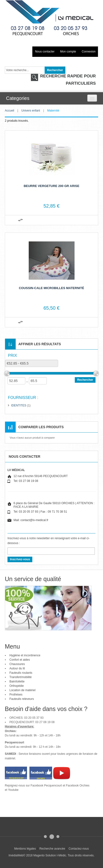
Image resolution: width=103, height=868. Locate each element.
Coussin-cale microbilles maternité (51, 288)
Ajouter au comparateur (20, 220)
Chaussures (17, 664)
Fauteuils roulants (21, 673)
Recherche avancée (52, 849)
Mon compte (68, 52)
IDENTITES (19, 405)
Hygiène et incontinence (25, 655)
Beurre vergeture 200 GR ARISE (51, 186)
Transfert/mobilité (21, 677)
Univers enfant (31, 111)
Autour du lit (17, 668)
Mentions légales (25, 849)
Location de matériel (22, 690)
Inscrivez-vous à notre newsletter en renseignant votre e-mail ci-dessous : (48, 541)
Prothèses (16, 695)
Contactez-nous (79, 849)
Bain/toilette (17, 681)
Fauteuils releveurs (22, 699)
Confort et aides (20, 660)
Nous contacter (45, 52)
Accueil (10, 111)
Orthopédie (17, 686)
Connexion (89, 52)
